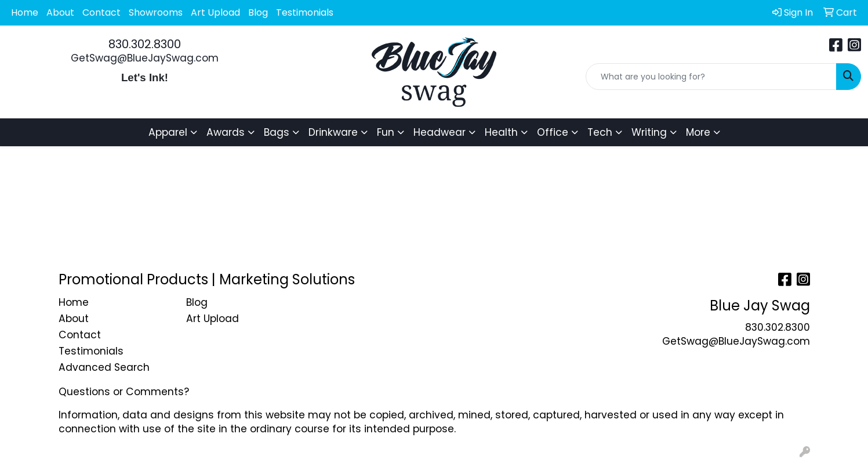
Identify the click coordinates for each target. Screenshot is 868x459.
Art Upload (215, 12)
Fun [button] (386, 132)
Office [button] (553, 132)
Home (25, 12)
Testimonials (305, 12)
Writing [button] (649, 132)
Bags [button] (277, 132)
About (60, 12)
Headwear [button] (440, 132)
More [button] (698, 132)
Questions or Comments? (124, 392)
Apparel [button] (168, 132)
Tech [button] (600, 132)
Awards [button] (226, 132)
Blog (258, 12)
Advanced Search (104, 367)
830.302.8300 (145, 44)
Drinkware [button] (333, 132)
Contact (101, 12)
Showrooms (156, 12)
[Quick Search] (711, 77)
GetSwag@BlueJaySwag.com (145, 58)
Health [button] (501, 132)
